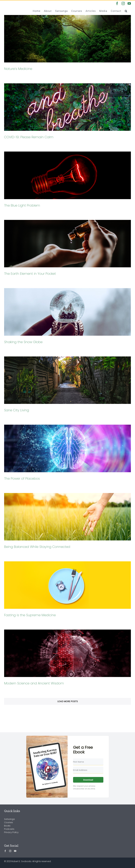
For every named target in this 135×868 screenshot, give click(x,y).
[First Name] (88, 762)
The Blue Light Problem (22, 205)
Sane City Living (17, 410)
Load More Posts (68, 701)
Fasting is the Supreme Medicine (30, 615)
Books (7, 826)
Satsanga (9, 819)
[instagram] (10, 851)
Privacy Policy (11, 832)
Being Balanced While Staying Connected (37, 547)
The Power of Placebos (22, 478)
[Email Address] (88, 770)
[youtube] (15, 851)
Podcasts (9, 829)
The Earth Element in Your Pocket (30, 274)
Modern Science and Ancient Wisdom (34, 683)
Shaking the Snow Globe (23, 342)
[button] (126, 11)
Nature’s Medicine (18, 69)
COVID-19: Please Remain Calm (29, 137)
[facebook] (5, 851)
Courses (9, 822)
